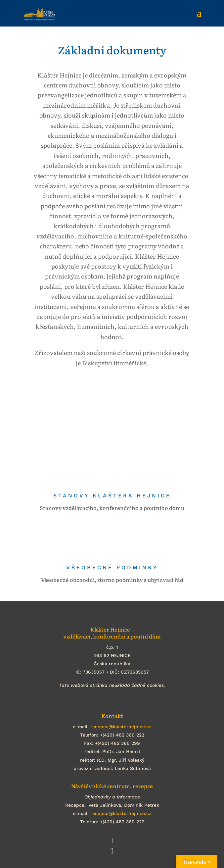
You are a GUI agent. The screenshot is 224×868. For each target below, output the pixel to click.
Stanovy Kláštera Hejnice (112, 496)
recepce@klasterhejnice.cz (121, 727)
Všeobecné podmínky (112, 567)
